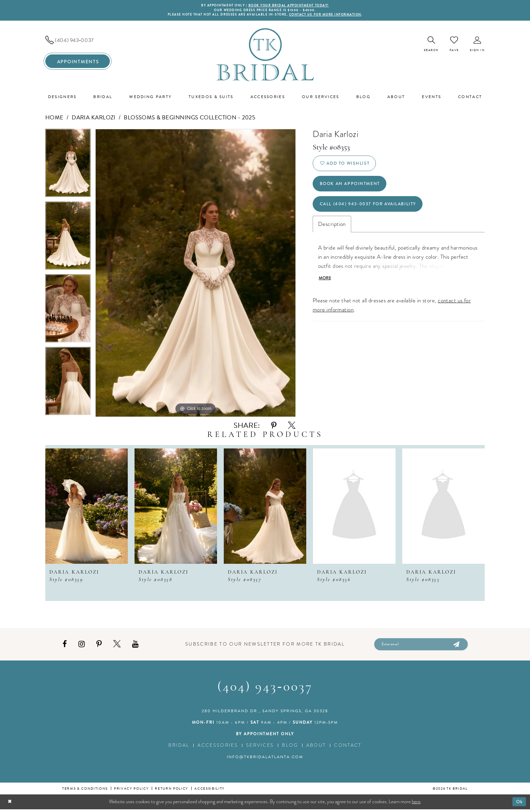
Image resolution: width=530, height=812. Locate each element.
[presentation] (87, 507)
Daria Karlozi (94, 119)
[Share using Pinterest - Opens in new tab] (274, 427)
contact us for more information (332, 16)
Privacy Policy (131, 791)
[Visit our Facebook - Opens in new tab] (65, 646)
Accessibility (210, 791)
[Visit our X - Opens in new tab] (117, 646)
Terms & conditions (85, 791)
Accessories (218, 748)
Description (332, 232)
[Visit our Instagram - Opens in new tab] (82, 646)
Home (54, 119)
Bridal (179, 748)
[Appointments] (78, 63)
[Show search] (431, 45)
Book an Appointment (353, 188)
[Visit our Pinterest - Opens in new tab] (99, 646)
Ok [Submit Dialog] (519, 804)
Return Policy (172, 791)
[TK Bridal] (265, 56)
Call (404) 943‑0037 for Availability (374, 211)
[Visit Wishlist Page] (454, 45)
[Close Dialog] (10, 804)
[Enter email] (421, 646)
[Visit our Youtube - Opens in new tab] (135, 646)
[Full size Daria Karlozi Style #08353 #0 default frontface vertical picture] (196, 274)
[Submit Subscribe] (456, 646)
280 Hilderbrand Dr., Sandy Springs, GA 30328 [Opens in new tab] (265, 714)
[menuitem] (78, 42)
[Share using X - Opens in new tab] (292, 427)
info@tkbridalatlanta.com (265, 760)
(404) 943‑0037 (265, 690)
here (416, 804)
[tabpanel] (68, 167)
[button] (477, 45)
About (316, 748)
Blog (290, 748)
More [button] (326, 286)
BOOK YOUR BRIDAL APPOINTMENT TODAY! (291, 6)
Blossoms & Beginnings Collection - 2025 (189, 119)
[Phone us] (78, 42)
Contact (348, 748)
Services (260, 748)
